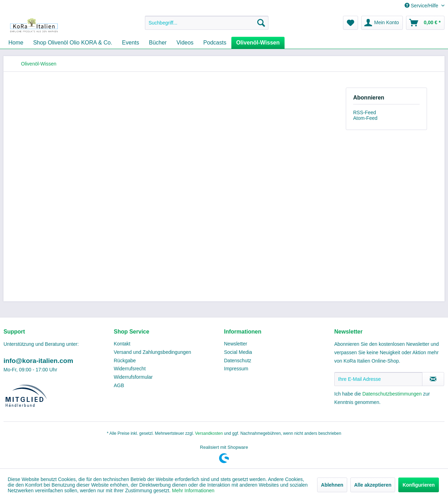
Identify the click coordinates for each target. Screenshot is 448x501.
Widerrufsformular (133, 377)
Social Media (238, 352)
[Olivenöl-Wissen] (258, 43)
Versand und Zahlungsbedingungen (152, 352)
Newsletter (236, 344)
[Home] (16, 43)
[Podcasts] (215, 43)
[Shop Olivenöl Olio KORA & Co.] (73, 43)
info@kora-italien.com (38, 361)
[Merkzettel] (351, 23)
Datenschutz (238, 361)
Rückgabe (125, 361)
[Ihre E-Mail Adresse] (378, 379)
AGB (119, 385)
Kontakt (122, 344)
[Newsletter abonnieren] (433, 379)
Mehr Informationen (193, 490)
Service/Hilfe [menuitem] (422, 6)
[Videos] (185, 43)
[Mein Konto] (382, 23)
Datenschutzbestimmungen (392, 394)
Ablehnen (332, 485)
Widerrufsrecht (130, 369)
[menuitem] (207, 23)
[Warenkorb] (425, 23)
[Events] (131, 43)
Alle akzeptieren (373, 485)
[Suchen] (261, 23)
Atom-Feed (365, 118)
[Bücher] (158, 43)
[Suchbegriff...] (207, 23)
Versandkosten (209, 433)
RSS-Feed (365, 112)
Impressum (236, 369)
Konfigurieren (419, 485)
